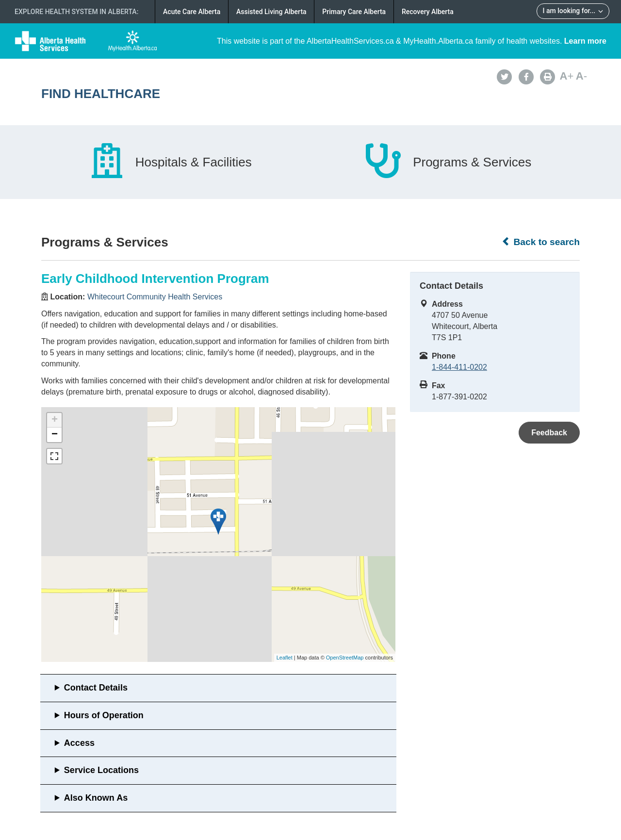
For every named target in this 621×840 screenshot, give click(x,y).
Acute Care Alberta (192, 12)
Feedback (549, 433)
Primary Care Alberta (354, 12)
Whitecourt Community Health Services (155, 297)
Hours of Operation (104, 715)
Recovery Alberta (428, 12)
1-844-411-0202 (459, 367)
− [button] (55, 435)
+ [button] (55, 420)
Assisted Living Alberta (271, 12)
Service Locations (101, 770)
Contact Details (96, 688)
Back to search (541, 242)
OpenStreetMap (345, 658)
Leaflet (285, 658)
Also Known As (96, 798)
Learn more (585, 41)
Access (79, 743)
